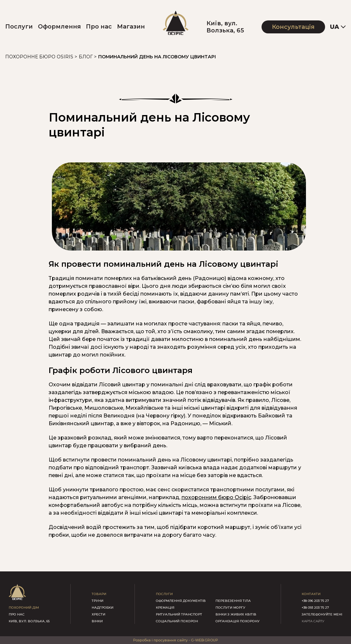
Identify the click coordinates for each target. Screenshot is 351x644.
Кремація (165, 608)
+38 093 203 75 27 (315, 608)
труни (98, 601)
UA (334, 27)
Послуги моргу (230, 608)
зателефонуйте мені (322, 614)
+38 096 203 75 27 (315, 601)
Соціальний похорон (177, 621)
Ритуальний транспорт (179, 614)
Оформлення (59, 27)
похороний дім (24, 608)
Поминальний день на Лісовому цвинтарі (157, 57)
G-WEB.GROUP (205, 640)
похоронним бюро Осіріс (216, 497)
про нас (17, 614)
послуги (164, 594)
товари (99, 594)
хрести (99, 614)
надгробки (103, 608)
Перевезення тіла (233, 601)
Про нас (99, 27)
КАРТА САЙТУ (313, 621)
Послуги (19, 27)
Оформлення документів (181, 601)
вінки (97, 621)
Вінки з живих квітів (236, 614)
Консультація (293, 27)
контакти (311, 594)
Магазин (131, 27)
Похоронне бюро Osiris (39, 57)
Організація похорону (238, 621)
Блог (86, 57)
